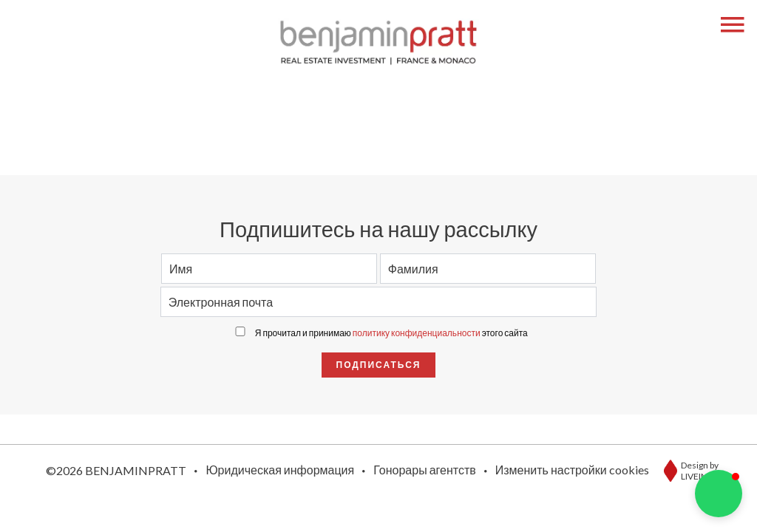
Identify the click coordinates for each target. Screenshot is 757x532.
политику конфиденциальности (417, 333)
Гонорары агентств (425, 470)
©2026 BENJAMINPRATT (116, 470)
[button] (719, 494)
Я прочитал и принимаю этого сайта (391, 333)
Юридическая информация (280, 470)
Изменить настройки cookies (572, 470)
